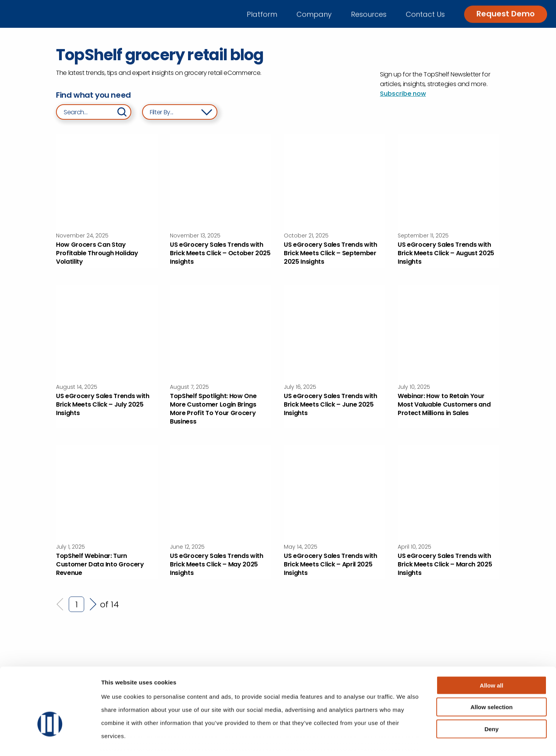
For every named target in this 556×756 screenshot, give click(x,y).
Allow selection (491, 658)
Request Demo (506, 14)
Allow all (492, 636)
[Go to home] (45, 14)
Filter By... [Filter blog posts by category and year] (162, 112)
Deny (492, 680)
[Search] (122, 112)
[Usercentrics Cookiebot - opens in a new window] (50, 741)
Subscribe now (403, 94)
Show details (405, 741)
